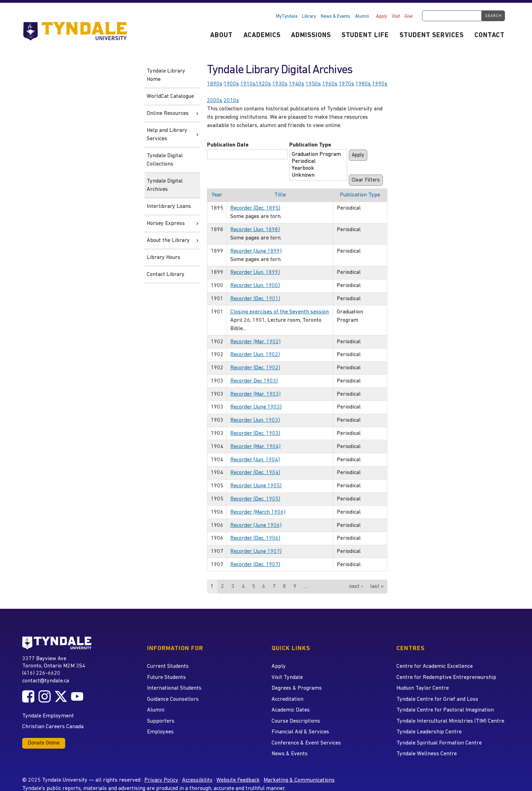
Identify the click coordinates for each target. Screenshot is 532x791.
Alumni (362, 16)
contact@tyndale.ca (46, 681)
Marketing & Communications (299, 780)
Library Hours (164, 258)
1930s (280, 84)
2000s (215, 101)
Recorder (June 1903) (256, 407)
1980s (363, 84)
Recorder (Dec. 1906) (255, 538)
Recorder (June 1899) (256, 251)
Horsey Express (166, 224)
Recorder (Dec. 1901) (255, 299)
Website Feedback (238, 780)
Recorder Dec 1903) (254, 381)
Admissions (311, 36)
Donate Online (44, 743)
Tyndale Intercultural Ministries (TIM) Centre (450, 721)
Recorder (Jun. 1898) (255, 230)
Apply (381, 16)
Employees (160, 732)
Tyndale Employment (48, 716)
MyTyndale (287, 16)
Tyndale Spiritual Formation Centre (439, 743)
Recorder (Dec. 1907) (255, 565)
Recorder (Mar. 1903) (255, 394)
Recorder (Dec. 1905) (255, 499)
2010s (231, 101)
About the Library (168, 241)
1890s (215, 84)
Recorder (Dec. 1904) (255, 473)
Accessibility (197, 780)
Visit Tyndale (287, 678)
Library (309, 16)
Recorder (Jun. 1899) (255, 272)
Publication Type (310, 145)
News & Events (336, 16)
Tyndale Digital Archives (165, 185)
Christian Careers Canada (53, 727)
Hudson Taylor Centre (423, 688)
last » (377, 587)
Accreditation (288, 699)
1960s (330, 84)
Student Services (432, 36)
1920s (263, 84)
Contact (490, 36)
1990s (380, 84)
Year (217, 195)
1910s (248, 84)
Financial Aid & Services (300, 732)
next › (356, 587)
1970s (346, 84)
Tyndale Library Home (166, 75)
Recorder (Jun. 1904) (255, 460)
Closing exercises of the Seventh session (280, 312)
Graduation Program (316, 155)
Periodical (316, 162)
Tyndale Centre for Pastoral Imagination (445, 710)
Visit (396, 16)
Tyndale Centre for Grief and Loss (437, 699)
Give (409, 16)
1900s (231, 84)
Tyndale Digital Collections (165, 160)
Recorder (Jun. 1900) (255, 286)
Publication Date (228, 145)
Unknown (316, 176)
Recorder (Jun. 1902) (255, 355)
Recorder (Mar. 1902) (255, 342)
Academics (262, 36)
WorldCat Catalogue (170, 96)
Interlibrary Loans (169, 207)
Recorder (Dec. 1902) (255, 368)
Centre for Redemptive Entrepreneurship (446, 678)
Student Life (365, 36)
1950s (313, 84)
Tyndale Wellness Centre (427, 754)
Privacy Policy (161, 780)
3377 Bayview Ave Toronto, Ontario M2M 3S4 (54, 662)
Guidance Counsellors (173, 699)
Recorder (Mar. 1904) (255, 447)
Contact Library (166, 275)
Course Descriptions (296, 721)
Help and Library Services (167, 135)
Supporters (161, 721)
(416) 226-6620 (41, 673)
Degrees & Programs (297, 688)
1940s (297, 84)
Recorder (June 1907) (256, 552)
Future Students (166, 678)
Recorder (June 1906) (256, 525)
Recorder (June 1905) (256, 486)
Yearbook (316, 169)
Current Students (168, 666)
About (221, 36)
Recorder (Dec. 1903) (255, 434)
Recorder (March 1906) (258, 512)
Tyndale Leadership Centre (429, 732)
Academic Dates (291, 710)
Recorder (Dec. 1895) (255, 208)
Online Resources (168, 113)
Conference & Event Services (306, 743)
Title (280, 195)
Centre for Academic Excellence (435, 666)
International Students (174, 688)
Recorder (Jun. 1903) (255, 420)
